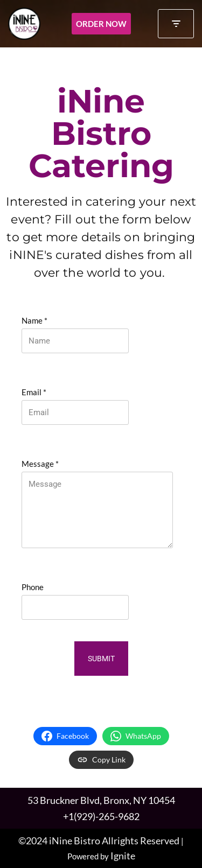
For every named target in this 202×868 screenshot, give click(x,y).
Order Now (101, 24)
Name (34, 320)
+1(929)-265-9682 (101, 816)
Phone (33, 587)
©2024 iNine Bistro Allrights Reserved (99, 841)
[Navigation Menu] (176, 24)
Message (40, 464)
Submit (101, 659)
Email (34, 392)
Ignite (123, 856)
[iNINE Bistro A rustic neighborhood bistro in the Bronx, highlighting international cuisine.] (24, 24)
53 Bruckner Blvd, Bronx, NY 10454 (101, 800)
